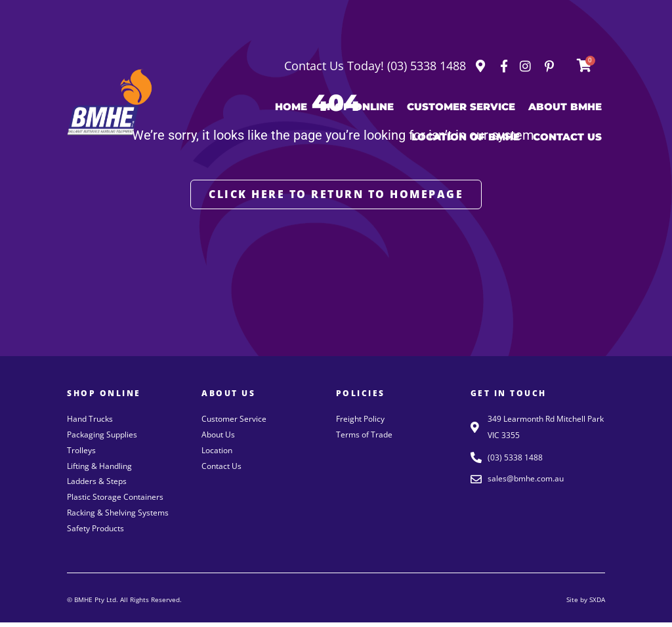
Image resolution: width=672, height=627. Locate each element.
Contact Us (567, 137)
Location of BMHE (466, 137)
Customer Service (461, 107)
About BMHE (565, 107)
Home (291, 107)
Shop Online (357, 107)
